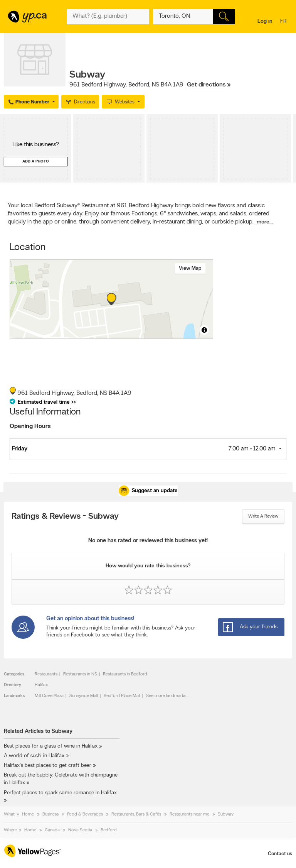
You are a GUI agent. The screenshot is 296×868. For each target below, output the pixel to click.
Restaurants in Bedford (125, 674)
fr (284, 22)
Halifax (41, 685)
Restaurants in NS (80, 674)
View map (190, 268)
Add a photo (36, 162)
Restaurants (46, 674)
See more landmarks (166, 696)
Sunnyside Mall (84, 696)
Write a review (263, 516)
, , (150, 85)
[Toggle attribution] (204, 330)
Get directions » (209, 85)
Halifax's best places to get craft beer (48, 766)
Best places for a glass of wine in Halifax (51, 746)
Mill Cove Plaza (49, 696)
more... (265, 222)
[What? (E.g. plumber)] (108, 17)
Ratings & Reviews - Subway (65, 517)
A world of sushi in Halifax (34, 756)
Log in (265, 21)
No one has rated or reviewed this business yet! (148, 541)
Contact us (280, 854)
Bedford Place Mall (122, 696)
